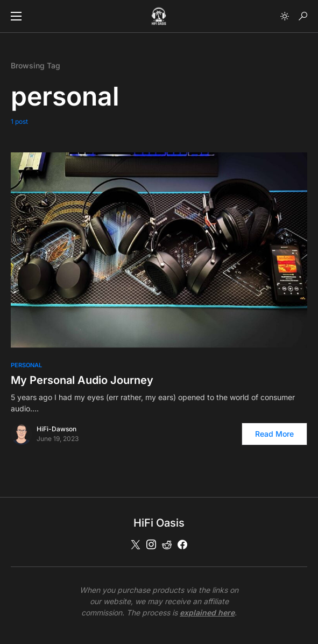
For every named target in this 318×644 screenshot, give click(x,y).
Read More (274, 434)
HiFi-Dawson (56, 429)
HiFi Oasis (159, 523)
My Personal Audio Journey (82, 380)
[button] (16, 16)
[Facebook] (182, 544)
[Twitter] (136, 544)
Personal (26, 365)
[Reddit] (167, 544)
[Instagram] (151, 544)
